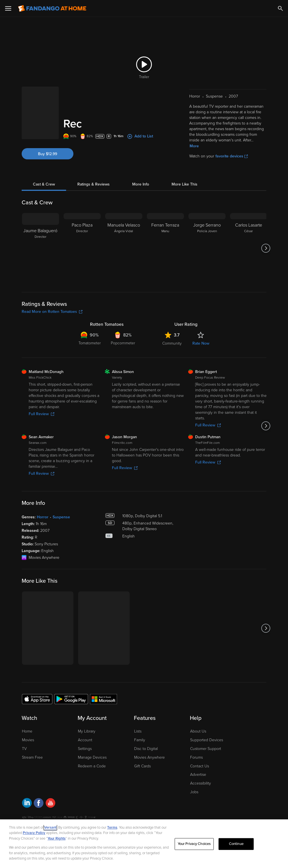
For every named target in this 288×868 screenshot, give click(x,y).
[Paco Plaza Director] (82, 248)
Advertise (198, 775)
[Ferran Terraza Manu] (165, 248)
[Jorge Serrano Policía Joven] (207, 248)
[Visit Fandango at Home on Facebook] (39, 804)
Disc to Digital (146, 749)
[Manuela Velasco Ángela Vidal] (124, 248)
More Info (141, 184)
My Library (87, 731)
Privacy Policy (34, 833)
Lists (138, 731)
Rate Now (201, 343)
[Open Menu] (8, 8)
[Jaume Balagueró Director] (40, 248)
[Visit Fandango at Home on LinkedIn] (27, 804)
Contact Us (200, 766)
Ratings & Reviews (94, 184)
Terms (112, 828)
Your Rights (57, 838)
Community (172, 343)
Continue (236, 844)
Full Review (41, 414)
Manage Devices (92, 757)
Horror (43, 517)
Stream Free (32, 757)
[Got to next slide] (266, 248)
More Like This (184, 184)
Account (85, 740)
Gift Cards (142, 766)
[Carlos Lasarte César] (249, 248)
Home (27, 731)
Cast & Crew (44, 184)
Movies (28, 740)
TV (24, 749)
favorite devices (232, 156)
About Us (198, 731)
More (194, 146)
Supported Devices (207, 740)
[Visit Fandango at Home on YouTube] (50, 804)
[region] (144, 844)
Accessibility (201, 783)
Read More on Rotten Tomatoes (52, 312)
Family (140, 740)
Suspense (61, 517)
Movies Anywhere (149, 757)
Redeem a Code (92, 766)
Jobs (194, 792)
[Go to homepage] (52, 8)
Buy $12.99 (48, 154)
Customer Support (206, 749)
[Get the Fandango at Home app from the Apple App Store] (37, 699)
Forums (196, 757)
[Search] (280, 8)
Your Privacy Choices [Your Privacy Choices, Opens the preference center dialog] (194, 844)
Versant (50, 828)
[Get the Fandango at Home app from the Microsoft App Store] (103, 699)
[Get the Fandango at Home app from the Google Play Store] (71, 699)
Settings (85, 749)
